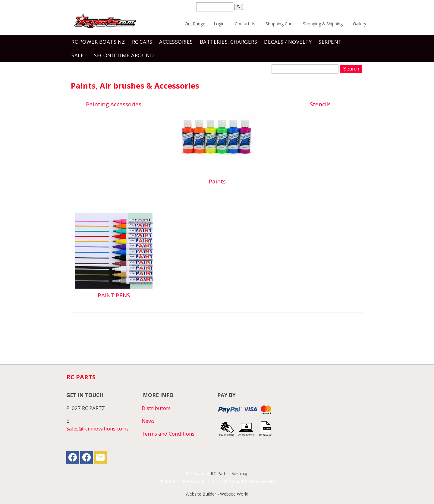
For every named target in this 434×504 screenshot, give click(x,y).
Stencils (320, 104)
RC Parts (219, 473)
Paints (217, 181)
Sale (78, 55)
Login (219, 24)
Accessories (176, 42)
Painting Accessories (114, 104)
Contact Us (245, 24)
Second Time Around (124, 55)
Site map (240, 473)
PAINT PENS (114, 295)
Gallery (360, 24)
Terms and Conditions (168, 434)
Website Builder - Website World (217, 494)
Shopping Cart (279, 24)
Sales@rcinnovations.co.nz (97, 429)
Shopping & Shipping (323, 24)
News (148, 421)
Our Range (195, 24)
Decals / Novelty (288, 42)
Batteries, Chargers (229, 42)
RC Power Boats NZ (98, 42)
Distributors (156, 408)
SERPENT (330, 42)
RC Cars (142, 42)
